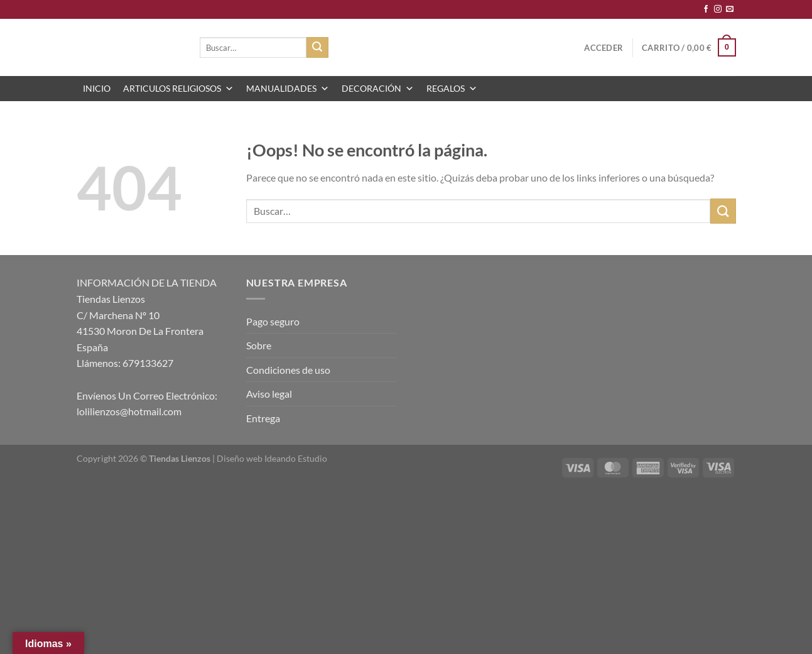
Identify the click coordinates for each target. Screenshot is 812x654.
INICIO (97, 88)
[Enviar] (317, 48)
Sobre (259, 345)
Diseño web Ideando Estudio (272, 458)
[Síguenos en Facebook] (706, 9)
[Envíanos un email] (730, 9)
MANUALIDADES (288, 89)
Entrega (263, 418)
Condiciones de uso (288, 370)
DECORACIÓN (378, 89)
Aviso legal (269, 394)
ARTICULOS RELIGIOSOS (178, 89)
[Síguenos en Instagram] (718, 9)
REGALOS (452, 89)
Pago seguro (273, 321)
